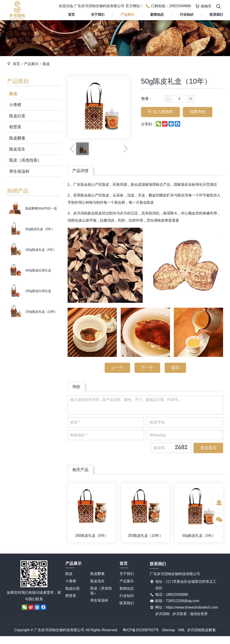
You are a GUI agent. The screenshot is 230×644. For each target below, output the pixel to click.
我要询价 (199, 112)
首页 (71, 14)
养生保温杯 (19, 171)
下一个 (147, 368)
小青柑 (15, 105)
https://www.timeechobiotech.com (182, 615)
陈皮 (46, 64)
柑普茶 (15, 127)
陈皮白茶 (17, 116)
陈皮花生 (17, 149)
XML (182, 638)
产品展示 (127, 14)
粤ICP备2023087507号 (141, 638)
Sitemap (169, 638)
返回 (176, 368)
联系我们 (127, 604)
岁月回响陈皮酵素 (202, 638)
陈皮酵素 (17, 138)
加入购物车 (161, 112)
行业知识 (187, 14)
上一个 (117, 368)
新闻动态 (157, 14)
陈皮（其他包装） (25, 160)
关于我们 (98, 14)
